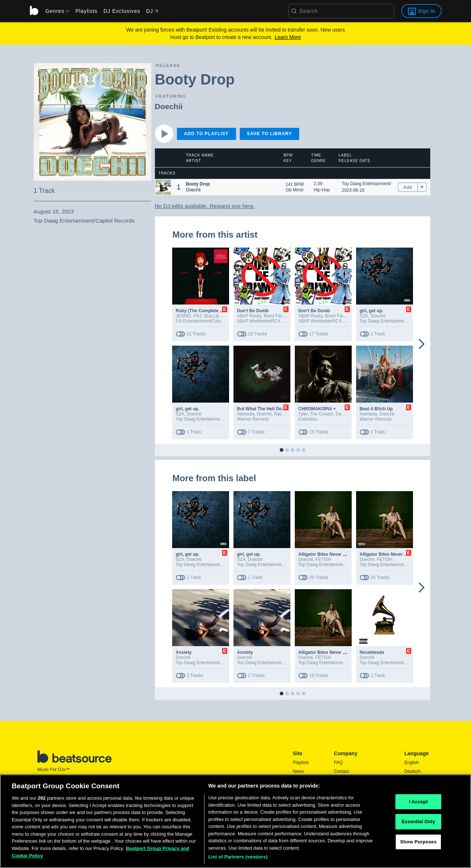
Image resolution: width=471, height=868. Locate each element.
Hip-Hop (322, 190)
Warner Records (253, 419)
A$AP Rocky (249, 316)
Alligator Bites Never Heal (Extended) (337, 554)
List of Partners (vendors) (238, 861)
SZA (364, 316)
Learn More (288, 37)
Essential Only (418, 826)
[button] (163, 187)
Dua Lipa (213, 316)
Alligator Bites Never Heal (325, 652)
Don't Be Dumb (253, 311)
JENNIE (184, 316)
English (412, 763)
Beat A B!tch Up (376, 409)
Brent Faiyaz (276, 316)
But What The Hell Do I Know (267, 409)
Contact (342, 771)
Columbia (308, 419)
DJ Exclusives (122, 11)
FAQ (338, 763)
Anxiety (184, 652)
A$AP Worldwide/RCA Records (268, 321)
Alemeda (246, 414)
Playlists (86, 11)
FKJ (198, 316)
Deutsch (413, 771)
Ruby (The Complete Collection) (209, 311)
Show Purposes (418, 845)
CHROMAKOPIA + (317, 409)
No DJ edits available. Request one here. (205, 206)
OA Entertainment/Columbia (203, 321)
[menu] (55, 11)
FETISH (323, 559)
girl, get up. (372, 311)
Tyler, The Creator (316, 414)
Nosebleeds (372, 652)
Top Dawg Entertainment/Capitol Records (382, 184)
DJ (152, 11)
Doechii (169, 106)
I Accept (418, 805)
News (298, 771)
